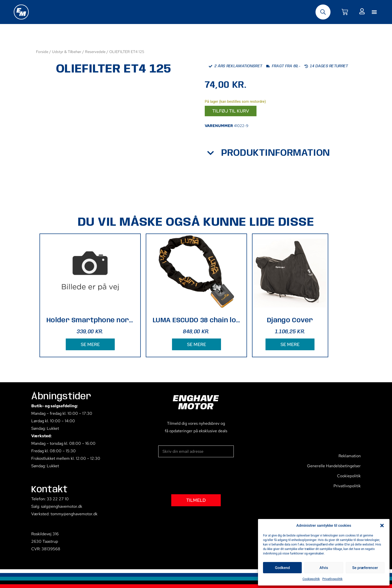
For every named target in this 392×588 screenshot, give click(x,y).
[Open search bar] (323, 12)
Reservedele (95, 52)
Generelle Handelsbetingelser (334, 466)
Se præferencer (365, 568)
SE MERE (90, 344)
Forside (42, 52)
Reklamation (350, 456)
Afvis (324, 568)
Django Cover (290, 320)
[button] (382, 525)
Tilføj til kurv (231, 111)
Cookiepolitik (311, 579)
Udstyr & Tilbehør (67, 52)
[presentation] (196, 476)
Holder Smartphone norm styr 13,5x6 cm (90, 320)
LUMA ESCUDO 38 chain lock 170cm (196, 320)
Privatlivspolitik (332, 579)
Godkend (282, 568)
